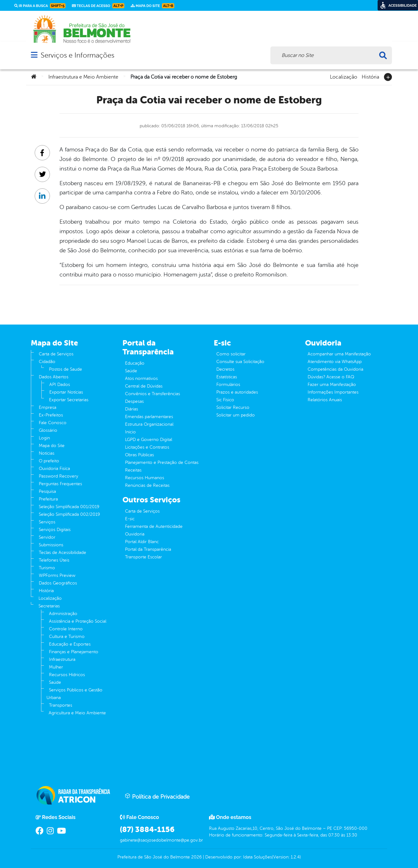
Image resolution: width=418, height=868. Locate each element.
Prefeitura (48, 499)
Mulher (56, 667)
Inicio (130, 432)
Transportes (61, 705)
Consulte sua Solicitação (240, 362)
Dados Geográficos (58, 583)
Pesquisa (47, 491)
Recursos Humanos (145, 478)
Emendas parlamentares (149, 417)
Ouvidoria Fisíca (54, 469)
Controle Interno (66, 629)
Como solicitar (231, 354)
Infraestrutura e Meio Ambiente (83, 77)
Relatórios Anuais (325, 400)
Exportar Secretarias (69, 400)
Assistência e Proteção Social (78, 621)
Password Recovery (59, 476)
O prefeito (49, 461)
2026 (196, 857)
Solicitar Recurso (233, 407)
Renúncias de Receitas (147, 485)
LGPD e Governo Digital (149, 440)
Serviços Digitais (55, 530)
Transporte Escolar (143, 557)
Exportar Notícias (66, 392)
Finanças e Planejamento (74, 652)
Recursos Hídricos (67, 675)
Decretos (225, 369)
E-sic (130, 519)
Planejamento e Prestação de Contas (162, 462)
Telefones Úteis (54, 560)
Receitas (133, 470)
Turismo (47, 568)
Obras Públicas (139, 455)
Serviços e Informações (77, 55)
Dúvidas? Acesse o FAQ (331, 377)
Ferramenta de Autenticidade (154, 526)
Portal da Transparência (148, 549)
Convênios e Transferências (153, 394)
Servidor (47, 537)
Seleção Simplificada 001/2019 (69, 507)
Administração (63, 614)
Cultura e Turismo (67, 637)
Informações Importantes (333, 392)
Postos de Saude (66, 369)
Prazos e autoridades (237, 392)
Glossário (48, 430)
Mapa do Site (52, 446)
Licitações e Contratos (147, 447)
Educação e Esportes (70, 644)
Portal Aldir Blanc (142, 542)
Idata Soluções (258, 857)
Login (44, 438)
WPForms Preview (57, 575)
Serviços (47, 522)
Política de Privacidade (157, 796)
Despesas (134, 401)
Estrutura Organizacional (149, 424)
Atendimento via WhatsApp (335, 362)
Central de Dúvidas (144, 386)
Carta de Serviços (56, 354)
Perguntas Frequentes (60, 484)
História (370, 76)
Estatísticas (227, 377)
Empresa (48, 407)
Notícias (47, 453)
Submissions (51, 545)
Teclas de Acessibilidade (63, 553)
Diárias (132, 409)
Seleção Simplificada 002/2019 (69, 514)
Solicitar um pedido (236, 415)
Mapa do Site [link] (153, 6)
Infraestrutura (62, 659)
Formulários (228, 385)
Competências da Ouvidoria (335, 369)
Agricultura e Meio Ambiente (77, 713)
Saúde (55, 682)
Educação (135, 363)
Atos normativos (141, 378)
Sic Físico (225, 400)
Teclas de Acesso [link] (98, 6)
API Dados (60, 385)
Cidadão (47, 362)
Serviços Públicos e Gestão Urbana (74, 694)
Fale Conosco (53, 423)
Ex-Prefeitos (51, 415)
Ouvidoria (135, 534)
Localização (344, 76)
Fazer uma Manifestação (332, 385)
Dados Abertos (54, 377)
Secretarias (49, 606)
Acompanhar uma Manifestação (339, 354)
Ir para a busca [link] (40, 6)
